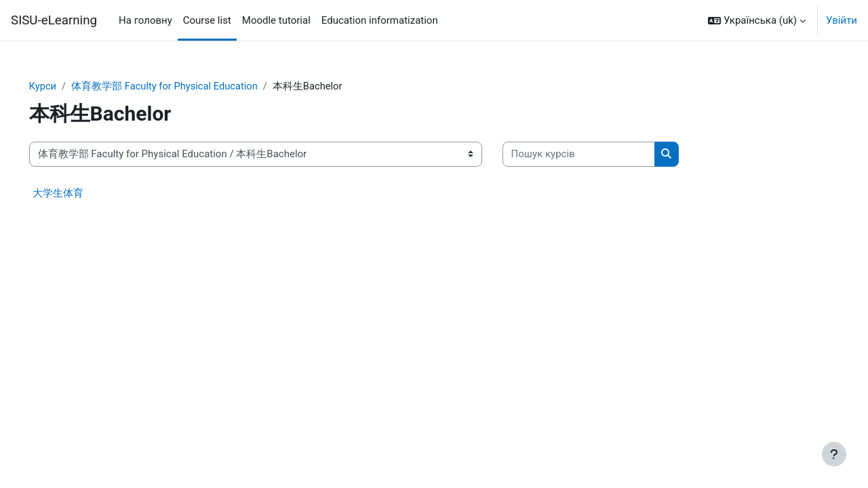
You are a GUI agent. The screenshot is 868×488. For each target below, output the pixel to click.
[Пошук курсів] (598, 155)
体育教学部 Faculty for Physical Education (186, 86)
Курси (62, 86)
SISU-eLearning (54, 20)
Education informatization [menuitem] (380, 20)
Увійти (842, 20)
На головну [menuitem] (145, 20)
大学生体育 (77, 193)
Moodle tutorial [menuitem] (276, 20)
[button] (757, 20)
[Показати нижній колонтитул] (834, 454)
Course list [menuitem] (207, 20)
